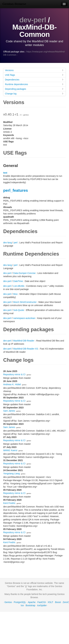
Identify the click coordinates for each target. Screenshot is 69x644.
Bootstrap (30, 605)
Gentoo (8, 602)
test (5, 173)
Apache (32, 602)
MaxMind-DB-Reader (24, 341)
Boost (58, 602)
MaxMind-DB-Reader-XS (26, 349)
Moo (15, 294)
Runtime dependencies (34, 84)
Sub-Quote (19, 310)
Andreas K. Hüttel (12, 384)
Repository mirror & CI (14, 374)
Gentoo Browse (14, 4)
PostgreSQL (20, 602)
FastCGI (42, 602)
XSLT (50, 602)
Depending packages (34, 89)
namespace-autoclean (24, 318)
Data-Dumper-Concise (24, 273)
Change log (34, 94)
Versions (34, 70)
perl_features (16, 190)
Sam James (9, 411)
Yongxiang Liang (11, 474)
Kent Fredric (9, 503)
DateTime (18, 281)
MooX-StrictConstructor (25, 302)
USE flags (34, 75)
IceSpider (42, 605)
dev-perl (33, 20)
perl (15, 243)
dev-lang (8, 243)
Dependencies (34, 80)
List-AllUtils (19, 286)
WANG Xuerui (10, 450)
